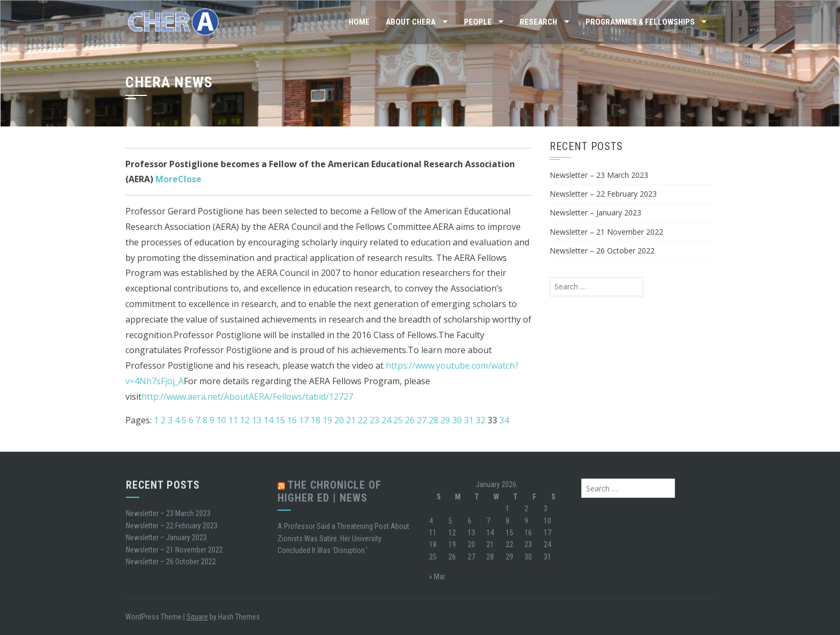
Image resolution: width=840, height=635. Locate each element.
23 (374, 420)
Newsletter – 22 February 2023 (603, 194)
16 (292, 420)
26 (410, 420)
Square (197, 617)
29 (445, 420)
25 (398, 420)
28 (433, 420)
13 (257, 420)
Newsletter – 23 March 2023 (599, 175)
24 (386, 420)
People (478, 22)
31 (469, 420)
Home (359, 22)
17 (304, 420)
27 (422, 420)
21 (351, 420)
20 (339, 420)
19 (327, 420)
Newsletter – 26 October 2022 (602, 251)
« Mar (437, 577)
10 (221, 420)
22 (363, 420)
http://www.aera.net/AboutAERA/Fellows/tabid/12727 (247, 397)
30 (457, 420)
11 (233, 420)
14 (268, 420)
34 (504, 420)
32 (481, 420)
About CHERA (411, 22)
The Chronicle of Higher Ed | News (329, 491)
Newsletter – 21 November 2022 (606, 232)
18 (316, 420)
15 (280, 420)
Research (538, 22)
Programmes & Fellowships (640, 22)
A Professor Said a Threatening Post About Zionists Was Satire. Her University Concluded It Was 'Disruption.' (343, 538)
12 (245, 420)
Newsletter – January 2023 (595, 212)
